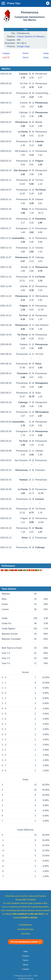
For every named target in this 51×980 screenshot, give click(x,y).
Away (46, 53)
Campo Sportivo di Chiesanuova (32, 36)
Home (26, 53)
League (6, 53)
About (25, 965)
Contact (26, 969)
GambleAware (26, 925)
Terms (25, 960)
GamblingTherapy (26, 929)
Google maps (23, 46)
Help (25, 951)
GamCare (26, 934)
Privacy (25, 956)
